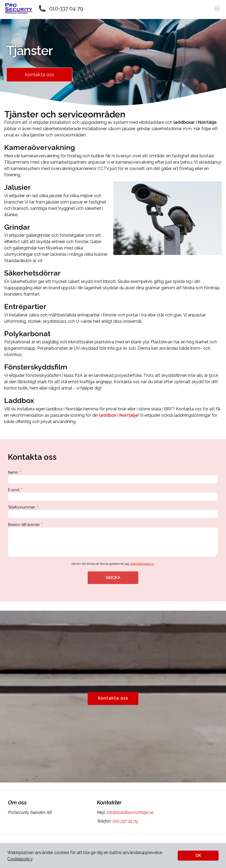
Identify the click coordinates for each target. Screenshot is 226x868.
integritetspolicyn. (142, 564)
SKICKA (113, 578)
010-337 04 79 (66, 8)
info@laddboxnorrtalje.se (130, 812)
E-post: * (113, 494)
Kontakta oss (39, 75)
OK (198, 855)
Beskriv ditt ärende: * (113, 540)
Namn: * (113, 477)
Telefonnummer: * (113, 512)
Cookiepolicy (20, 859)
